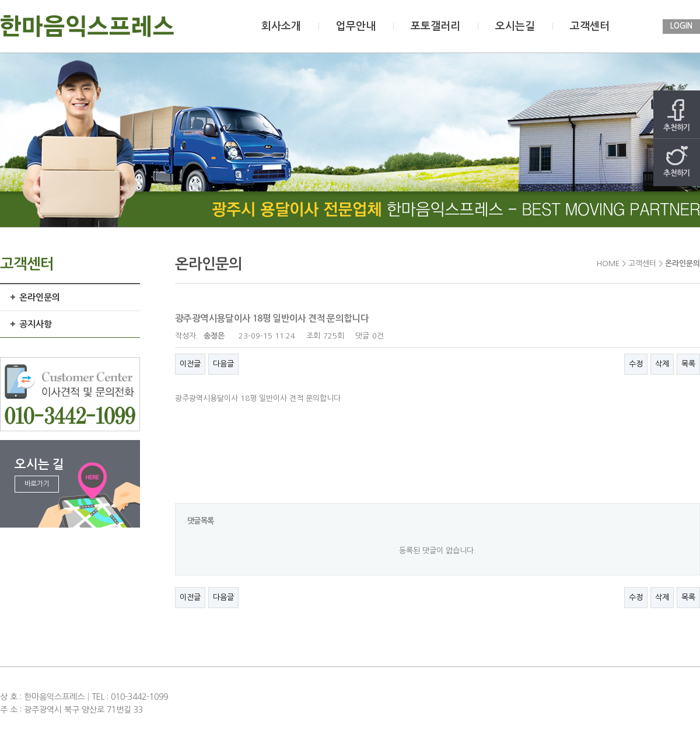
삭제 (662, 364)
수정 (636, 364)
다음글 (223, 364)
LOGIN (681, 26)
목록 (688, 364)
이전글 (190, 364)
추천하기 (677, 115)
